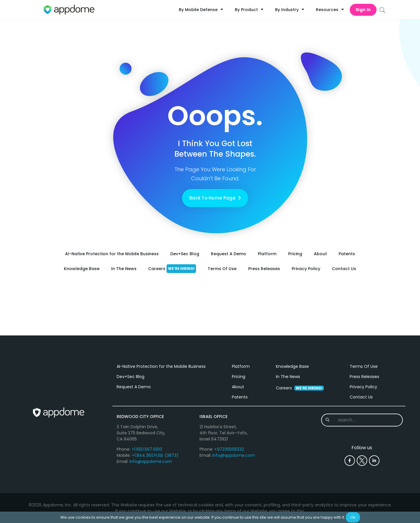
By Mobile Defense (201, 10)
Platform (267, 254)
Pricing (295, 254)
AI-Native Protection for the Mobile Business (112, 254)
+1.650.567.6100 (147, 449)
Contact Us (344, 269)
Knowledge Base (82, 269)
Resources (330, 10)
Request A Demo (229, 254)
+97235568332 (229, 449)
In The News (124, 269)
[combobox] (362, 420)
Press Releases (264, 269)
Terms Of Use (222, 269)
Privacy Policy (306, 269)
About (320, 254)
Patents (347, 254)
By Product (249, 10)
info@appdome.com (151, 461)
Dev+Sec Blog (185, 254)
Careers (172, 269)
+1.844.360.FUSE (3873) (155, 455)
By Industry (290, 10)
